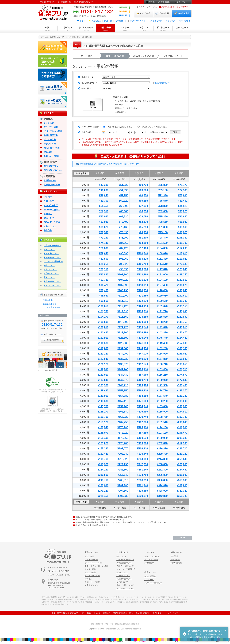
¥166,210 (162, 375)
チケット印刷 (144, 28)
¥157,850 (162, 359)
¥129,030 (123, 343)
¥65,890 (163, 185)
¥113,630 (123, 311)
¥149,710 (123, 385)
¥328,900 (162, 491)
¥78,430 (123, 232)
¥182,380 (143, 422)
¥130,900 (143, 322)
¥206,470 (182, 433)
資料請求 (174, 556)
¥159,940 (123, 406)
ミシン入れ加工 (51, 206)
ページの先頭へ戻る (182, 538)
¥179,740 (143, 417)
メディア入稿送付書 (52, 307)
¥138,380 (182, 301)
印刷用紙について (162, 83)
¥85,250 (143, 227)
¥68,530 (104, 232)
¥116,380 (103, 343)
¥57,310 (104, 211)
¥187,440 (103, 454)
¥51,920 (123, 185)
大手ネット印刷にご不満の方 (53, 75)
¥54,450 (104, 206)
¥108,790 (182, 243)
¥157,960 (143, 375)
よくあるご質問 (156, 21)
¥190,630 (143, 438)
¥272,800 (162, 470)
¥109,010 (103, 327)
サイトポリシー (159, 613)
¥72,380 (163, 195)
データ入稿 (163, 14)
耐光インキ (49, 218)
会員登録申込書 (50, 304)
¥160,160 (182, 348)
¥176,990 (143, 412)
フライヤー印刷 (67, 28)
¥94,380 (143, 243)
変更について (49, 278)
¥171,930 (162, 385)
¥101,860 (123, 275)
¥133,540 (143, 327)
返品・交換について (52, 282)
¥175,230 (103, 449)
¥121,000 (162, 275)
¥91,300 (143, 238)
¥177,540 (182, 380)
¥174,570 (182, 375)
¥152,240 (162, 348)
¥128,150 (143, 317)
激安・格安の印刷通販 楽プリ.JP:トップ (68, 613)
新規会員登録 (166, 2)
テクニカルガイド (138, 21)
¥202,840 (162, 443)
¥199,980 (162, 438)
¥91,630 (183, 217)
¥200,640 (182, 422)
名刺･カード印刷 (51, 156)
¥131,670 (162, 306)
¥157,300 (182, 343)
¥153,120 (103, 422)
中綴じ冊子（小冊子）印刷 (96, 566)
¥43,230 (104, 185)
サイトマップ (182, 2)
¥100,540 (143, 253)
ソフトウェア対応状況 (53, 262)
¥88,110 (104, 269)
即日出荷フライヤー (53, 170)
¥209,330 (182, 438)
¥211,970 (103, 464)
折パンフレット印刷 (86, 28)
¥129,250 (182, 275)
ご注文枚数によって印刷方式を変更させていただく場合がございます (109, 164)
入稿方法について (51, 254)
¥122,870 (143, 301)
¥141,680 (143, 343)
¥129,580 (162, 296)
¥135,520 (162, 317)
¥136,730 (123, 359)
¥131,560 (123, 348)
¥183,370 (182, 391)
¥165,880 (182, 359)
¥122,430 (182, 264)
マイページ (144, 14)
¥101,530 (162, 243)
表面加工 (48, 214)
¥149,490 (162, 343)
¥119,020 (182, 259)
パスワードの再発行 (153, 583)
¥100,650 (103, 306)
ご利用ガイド (121, 21)
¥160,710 (162, 364)
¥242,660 (123, 470)
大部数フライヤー (52, 185)
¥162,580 (123, 412)
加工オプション (91, 585)
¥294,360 (123, 491)
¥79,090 (143, 217)
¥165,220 (123, 417)
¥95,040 (183, 222)
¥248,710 (103, 480)
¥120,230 (143, 290)
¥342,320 (182, 491)
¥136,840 (182, 290)
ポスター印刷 (125, 28)
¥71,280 (104, 238)
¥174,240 (143, 406)
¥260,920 (103, 485)
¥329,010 (143, 496)
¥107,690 (123, 285)
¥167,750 (123, 422)
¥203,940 (123, 454)
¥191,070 (123, 449)
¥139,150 (182, 306)
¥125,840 (182, 269)
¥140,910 (103, 396)
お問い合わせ (184, 21)
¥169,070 (162, 380)
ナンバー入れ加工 (52, 210)
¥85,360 (163, 217)
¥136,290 (143, 333)
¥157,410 (123, 401)
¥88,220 (183, 211)
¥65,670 (104, 227)
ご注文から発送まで (52, 246)
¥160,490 (103, 438)
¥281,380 (123, 485)
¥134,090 (123, 354)
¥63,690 (123, 206)
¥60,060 (104, 217)
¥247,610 (143, 464)
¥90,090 (123, 253)
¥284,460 (182, 470)
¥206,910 (143, 449)
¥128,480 (162, 290)
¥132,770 (162, 311)
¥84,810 (183, 206)
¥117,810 (162, 269)
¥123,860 (123, 333)
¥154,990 (162, 354)
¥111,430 (103, 333)
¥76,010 (143, 211)
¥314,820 (162, 485)
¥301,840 (143, 485)
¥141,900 (123, 369)
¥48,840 (104, 195)
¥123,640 (103, 359)
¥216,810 (162, 449)
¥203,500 (182, 427)
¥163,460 (162, 369)
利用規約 (107, 613)
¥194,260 (162, 427)
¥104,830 (162, 248)
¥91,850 (163, 227)
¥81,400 (183, 201)
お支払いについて (51, 274)
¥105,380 (182, 238)
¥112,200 (182, 248)
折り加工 (48, 197)
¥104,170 (103, 317)
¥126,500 (123, 338)
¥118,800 (103, 348)
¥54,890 (123, 190)
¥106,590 (103, 322)
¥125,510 (143, 311)
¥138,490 (103, 391)
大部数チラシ (50, 180)
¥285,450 (103, 496)
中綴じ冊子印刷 (105, 28)
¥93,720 (104, 280)
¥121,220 (123, 327)
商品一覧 (108, 21)
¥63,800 (143, 190)
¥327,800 (182, 485)
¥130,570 (162, 301)
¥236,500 (103, 475)
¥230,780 (162, 454)
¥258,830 (162, 464)
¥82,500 (104, 259)
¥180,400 (182, 385)
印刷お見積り (53, 88)
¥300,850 (162, 480)
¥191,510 (162, 422)
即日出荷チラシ (51, 166)
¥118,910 (143, 285)
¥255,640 (182, 459)
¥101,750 (103, 311)
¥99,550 (104, 301)
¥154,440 (182, 338)
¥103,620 (143, 259)
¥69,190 (163, 190)
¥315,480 (143, 491)
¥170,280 (123, 427)
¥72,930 (143, 206)
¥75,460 (123, 227)
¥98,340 (163, 238)
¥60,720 (143, 185)
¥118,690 (123, 322)
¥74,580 (183, 190)
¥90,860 (104, 275)
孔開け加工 (49, 201)
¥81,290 (123, 238)
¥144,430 (143, 348)
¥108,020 (162, 253)
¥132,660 (182, 280)
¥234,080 (143, 459)
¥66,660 (123, 211)
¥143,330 (103, 401)
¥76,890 (104, 248)
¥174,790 (162, 391)
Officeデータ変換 (52, 222)
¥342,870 (162, 496)
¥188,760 (162, 417)
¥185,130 (143, 427)
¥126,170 (103, 364)
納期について (49, 266)
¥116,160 (123, 317)
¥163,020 (182, 354)
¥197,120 (162, 433)
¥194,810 (182, 412)
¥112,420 (123, 306)
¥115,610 (182, 253)
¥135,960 (103, 385)
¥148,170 (103, 412)
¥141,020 (162, 327)
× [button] (226, 630)
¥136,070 (182, 285)
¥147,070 (143, 354)
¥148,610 (182, 327)
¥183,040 (162, 406)
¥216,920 (123, 459)
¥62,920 (104, 222)
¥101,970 (182, 232)
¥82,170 (143, 222)
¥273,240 (103, 491)
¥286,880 (162, 475)
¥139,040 (143, 338)
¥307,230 (123, 496)
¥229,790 (123, 464)
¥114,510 (162, 264)
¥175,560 (123, 438)
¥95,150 (163, 232)
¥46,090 (104, 190)
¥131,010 (103, 375)
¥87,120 (123, 248)
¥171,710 (182, 369)
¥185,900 (162, 412)
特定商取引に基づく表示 (123, 613)
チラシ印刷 (48, 28)
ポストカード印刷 (163, 28)
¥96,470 (104, 285)
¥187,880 (143, 433)
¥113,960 (103, 338)
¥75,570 (163, 201)
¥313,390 (182, 480)
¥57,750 (123, 195)
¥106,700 (143, 264)
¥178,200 (123, 443)
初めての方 (96, 21)
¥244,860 (162, 459)
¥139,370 (123, 364)
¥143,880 (162, 333)
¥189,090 (182, 401)
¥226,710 (182, 449)
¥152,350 (123, 391)
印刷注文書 (48, 300)
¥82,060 (163, 211)
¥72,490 (123, 222)
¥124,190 (162, 280)
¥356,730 (182, 496)
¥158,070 (103, 433)
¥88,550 (163, 222)
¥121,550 (143, 296)
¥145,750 (182, 322)
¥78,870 (163, 206)
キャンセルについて (52, 285)
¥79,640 (104, 253)
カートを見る (182, 14)
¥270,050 (182, 464)
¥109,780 (143, 269)
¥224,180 (103, 470)
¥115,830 (143, 280)
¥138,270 (162, 322)
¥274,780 (143, 475)
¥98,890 (123, 269)
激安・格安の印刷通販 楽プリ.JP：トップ (56, 37)
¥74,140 (104, 243)
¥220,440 (143, 454)
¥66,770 (143, 195)
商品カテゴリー (91, 552)
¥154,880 (123, 396)
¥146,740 (162, 338)
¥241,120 (182, 454)
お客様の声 (170, 21)
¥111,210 (123, 301)
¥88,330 (143, 232)
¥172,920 (123, 433)
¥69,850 (143, 201)
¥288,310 (143, 480)
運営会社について (93, 613)
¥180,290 (162, 401)
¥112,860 (143, 275)
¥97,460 (143, 248)
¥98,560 (183, 227)
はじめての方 (53, 61)
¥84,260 (123, 243)
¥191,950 (182, 406)
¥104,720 (123, 280)
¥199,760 (103, 459)
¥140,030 (182, 311)
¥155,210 (143, 369)
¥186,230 (182, 396)
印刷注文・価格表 (53, 102)
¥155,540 (103, 427)
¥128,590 (103, 369)
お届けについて (50, 270)
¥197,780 (182, 417)
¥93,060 (123, 259)
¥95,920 (123, 264)
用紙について (49, 250)
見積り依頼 (175, 560)
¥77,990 (183, 195)
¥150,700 (103, 417)
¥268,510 (123, 480)
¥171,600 (143, 401)
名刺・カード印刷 (182, 28)
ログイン (153, 2)
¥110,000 (123, 296)
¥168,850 (182, 364)
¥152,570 (143, 364)
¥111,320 (162, 259)
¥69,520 (123, 217)
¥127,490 (162, 285)
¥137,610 (182, 296)
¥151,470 (182, 333)
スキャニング (50, 226)
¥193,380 (143, 443)
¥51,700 (104, 201)
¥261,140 (143, 470)
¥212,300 (182, 443)
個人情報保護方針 (142, 613)
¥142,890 (182, 317)
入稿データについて (52, 258)
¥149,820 (143, 359)
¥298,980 (182, 475)
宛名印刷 (48, 230)
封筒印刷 (48, 152)
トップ (83, 21)
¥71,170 (183, 185)
